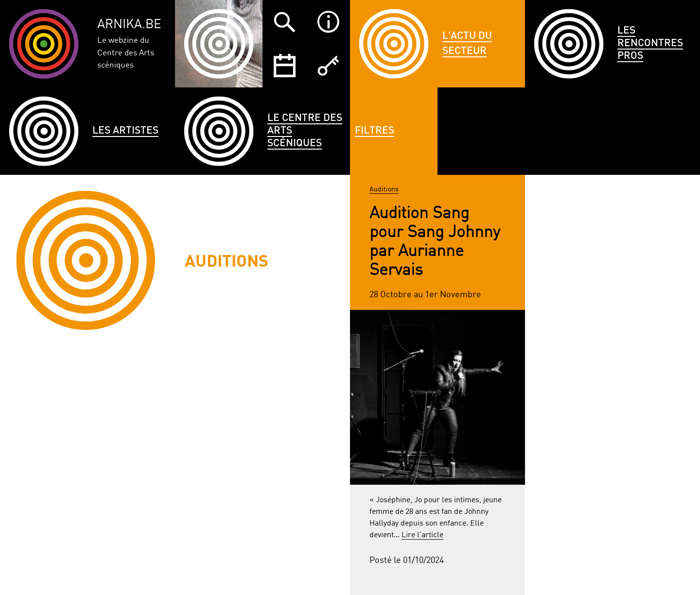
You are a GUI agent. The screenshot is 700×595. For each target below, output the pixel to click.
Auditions (384, 189)
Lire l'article (422, 535)
